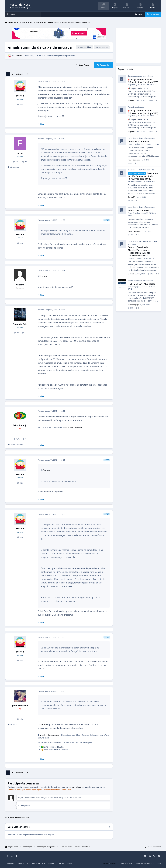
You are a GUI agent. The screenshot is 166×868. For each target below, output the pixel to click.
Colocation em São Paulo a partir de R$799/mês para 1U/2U (143, 176)
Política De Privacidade (36, 863)
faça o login (77, 787)
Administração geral (136, 107)
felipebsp (132, 85)
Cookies (61, 863)
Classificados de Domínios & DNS (141, 138)
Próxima (20, 74)
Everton (19, 56)
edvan (20, 153)
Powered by (148, 863)
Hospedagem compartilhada (63, 56)
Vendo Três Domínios (139, 142)
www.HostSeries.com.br (50, 735)
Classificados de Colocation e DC (141, 170)
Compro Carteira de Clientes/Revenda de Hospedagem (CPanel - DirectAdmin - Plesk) (140, 251)
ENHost (131, 258)
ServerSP (132, 181)
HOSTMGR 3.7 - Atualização (142, 284)
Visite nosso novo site (73, 427)
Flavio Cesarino (134, 144)
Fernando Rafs (20, 324)
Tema (21, 863)
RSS (70, 863)
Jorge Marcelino (20, 706)
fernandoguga (134, 286)
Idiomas (11, 863)
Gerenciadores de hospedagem (141, 76)
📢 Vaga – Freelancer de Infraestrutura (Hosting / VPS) (143, 81)
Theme (105, 863)
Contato (51, 863)
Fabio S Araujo (20, 425)
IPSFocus (114, 863)
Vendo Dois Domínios (139, 211)
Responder (24, 805)
